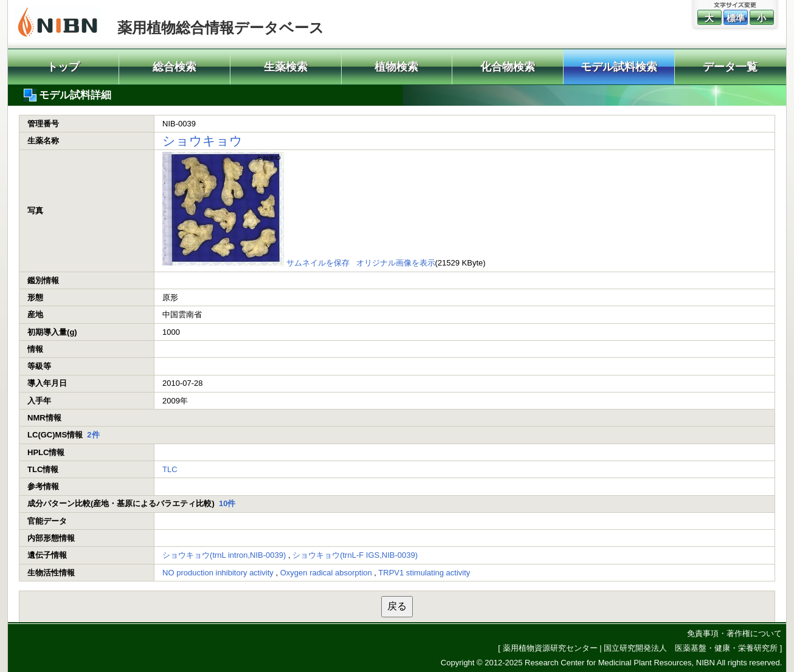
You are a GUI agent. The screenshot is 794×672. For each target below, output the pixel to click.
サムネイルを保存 (318, 263)
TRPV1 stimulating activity (424, 573)
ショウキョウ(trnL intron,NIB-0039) (224, 555)
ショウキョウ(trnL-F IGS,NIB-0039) (355, 555)
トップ (63, 67)
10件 (227, 503)
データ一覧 (730, 67)
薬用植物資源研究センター (550, 648)
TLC (170, 469)
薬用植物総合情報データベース (221, 28)
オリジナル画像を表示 (396, 263)
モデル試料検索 (619, 67)
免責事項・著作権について (734, 633)
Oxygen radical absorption (326, 573)
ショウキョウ (202, 141)
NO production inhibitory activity (218, 573)
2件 (93, 435)
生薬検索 (286, 67)
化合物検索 (508, 67)
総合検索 (174, 67)
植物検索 (396, 67)
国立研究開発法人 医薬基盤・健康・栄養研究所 (691, 648)
